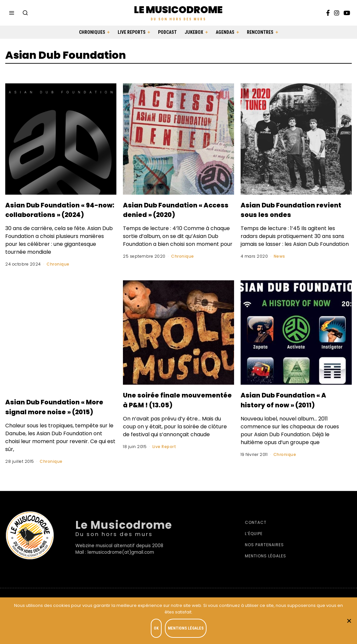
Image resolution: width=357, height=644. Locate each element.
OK (158, 630)
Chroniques (92, 32)
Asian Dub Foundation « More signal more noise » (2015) (54, 421)
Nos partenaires (264, 564)
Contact (256, 542)
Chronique (58, 274)
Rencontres (260, 32)
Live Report (164, 466)
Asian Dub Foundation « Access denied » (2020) (178, 209)
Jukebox (194, 32)
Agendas (225, 32)
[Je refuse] (349, 621)
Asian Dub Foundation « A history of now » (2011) (289, 414)
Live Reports (132, 32)
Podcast (167, 32)
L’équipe (254, 553)
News (279, 256)
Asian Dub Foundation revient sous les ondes (290, 209)
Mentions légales (266, 576)
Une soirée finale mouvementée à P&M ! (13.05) (173, 414)
